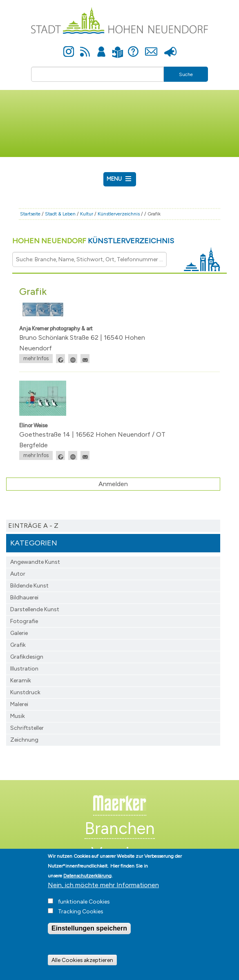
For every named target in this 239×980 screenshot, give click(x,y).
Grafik (18, 645)
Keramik (21, 681)
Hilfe (133, 47)
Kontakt (151, 47)
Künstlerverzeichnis (119, 214)
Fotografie (24, 621)
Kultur (87, 214)
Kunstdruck (25, 692)
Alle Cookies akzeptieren (82, 968)
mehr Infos (36, 358)
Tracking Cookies (81, 920)
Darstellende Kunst (35, 609)
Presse (171, 47)
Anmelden (101, 47)
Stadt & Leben (60, 214)
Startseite (30, 214)
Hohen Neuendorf (93, 241)
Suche (186, 74)
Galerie (19, 633)
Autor (18, 574)
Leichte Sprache (118, 47)
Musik (18, 716)
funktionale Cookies (84, 910)
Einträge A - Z (33, 526)
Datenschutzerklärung (87, 884)
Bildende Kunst (29, 586)
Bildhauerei (24, 598)
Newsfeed (85, 47)
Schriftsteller (27, 728)
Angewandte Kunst (35, 562)
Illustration (24, 669)
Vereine (119, 853)
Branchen (120, 828)
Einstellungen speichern (89, 937)
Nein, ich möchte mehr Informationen (103, 894)
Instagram (69, 47)
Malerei (19, 704)
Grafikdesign (27, 657)
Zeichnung (24, 740)
